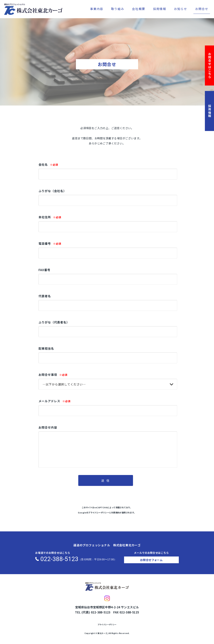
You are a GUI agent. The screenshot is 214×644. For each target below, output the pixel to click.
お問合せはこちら (210, 65)
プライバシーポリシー (99, 512)
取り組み (118, 9)
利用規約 (115, 512)
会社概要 (139, 9)
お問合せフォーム (151, 560)
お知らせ (181, 9)
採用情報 (160, 9)
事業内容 (97, 9)
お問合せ (202, 9)
